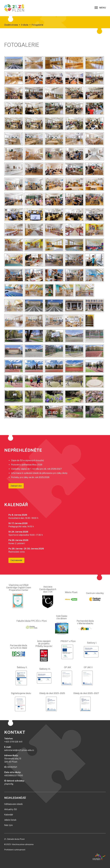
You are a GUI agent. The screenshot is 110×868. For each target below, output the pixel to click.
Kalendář (9, 815)
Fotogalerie (37, 25)
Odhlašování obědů (13, 804)
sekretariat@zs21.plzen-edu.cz (19, 750)
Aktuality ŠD (11, 809)
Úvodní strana (11, 25)
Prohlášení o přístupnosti (15, 850)
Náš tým (8, 825)
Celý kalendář (16, 560)
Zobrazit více (16, 486)
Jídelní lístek (10, 820)
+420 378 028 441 (13, 742)
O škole (25, 25)
